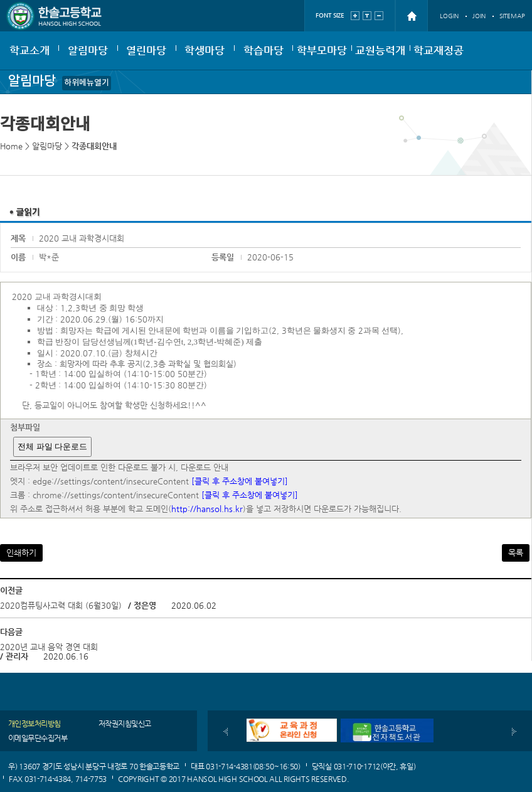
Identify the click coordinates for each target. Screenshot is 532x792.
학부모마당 (322, 50)
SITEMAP (512, 16)
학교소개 (29, 50)
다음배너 (514, 732)
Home (11, 146)
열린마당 (146, 50)
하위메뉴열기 (87, 83)
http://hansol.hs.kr (207, 509)
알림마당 (88, 50)
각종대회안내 (94, 146)
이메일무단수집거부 (38, 738)
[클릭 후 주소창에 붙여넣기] (240, 481)
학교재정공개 (439, 56)
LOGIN (449, 16)
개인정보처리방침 (35, 724)
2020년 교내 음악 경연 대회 (49, 647)
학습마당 (263, 50)
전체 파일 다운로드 (52, 447)
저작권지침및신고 (125, 724)
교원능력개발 (380, 56)
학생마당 (205, 50)
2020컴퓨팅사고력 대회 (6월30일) (61, 605)
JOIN (479, 16)
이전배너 (226, 732)
